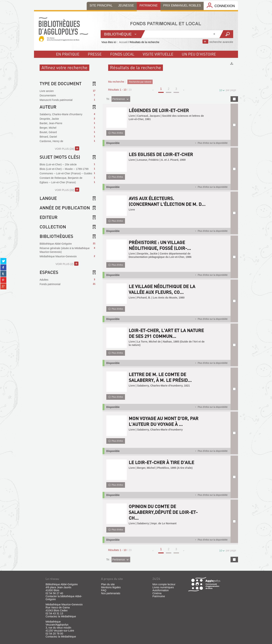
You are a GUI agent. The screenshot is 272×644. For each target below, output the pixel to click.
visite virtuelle (158, 54)
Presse (95, 54)
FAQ (104, 590)
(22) (67, 190)
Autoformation (161, 590)
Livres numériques (163, 587)
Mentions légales (111, 587)
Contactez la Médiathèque (61, 616)
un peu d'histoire (199, 54)
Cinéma (157, 593)
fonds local (122, 54)
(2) (67, 264)
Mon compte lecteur (164, 584)
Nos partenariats (111, 593)
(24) (67, 148)
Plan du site (108, 584)
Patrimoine (159, 596)
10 (221, 90)
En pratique (68, 54)
